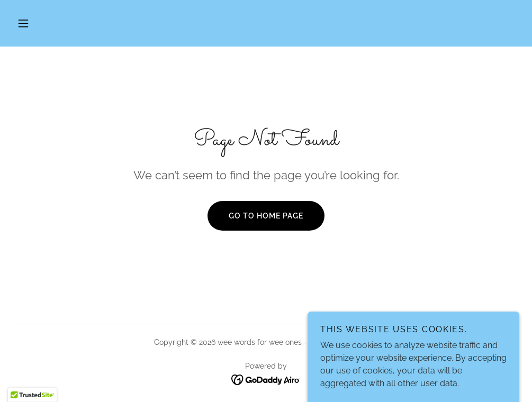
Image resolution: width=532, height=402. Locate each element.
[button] (23, 23)
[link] (266, 379)
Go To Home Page (266, 216)
